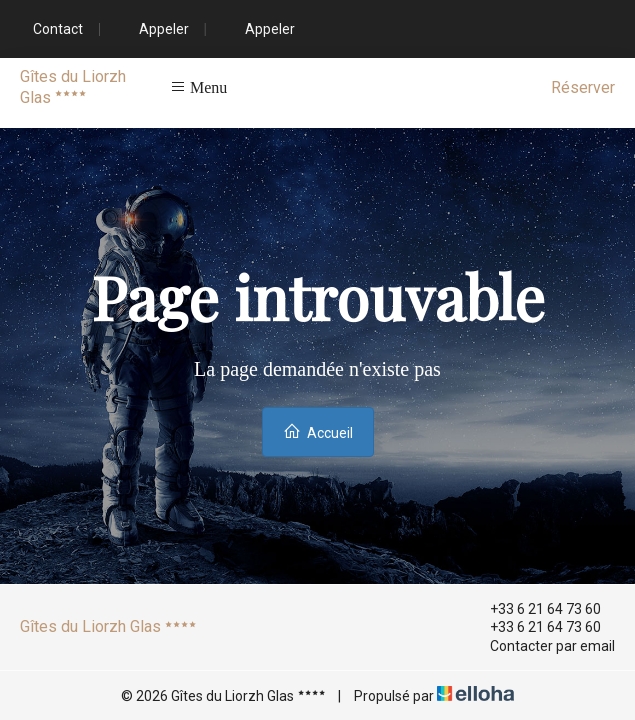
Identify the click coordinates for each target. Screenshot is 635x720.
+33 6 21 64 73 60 (534, 609)
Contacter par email (541, 646)
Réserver (583, 87)
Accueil (318, 431)
